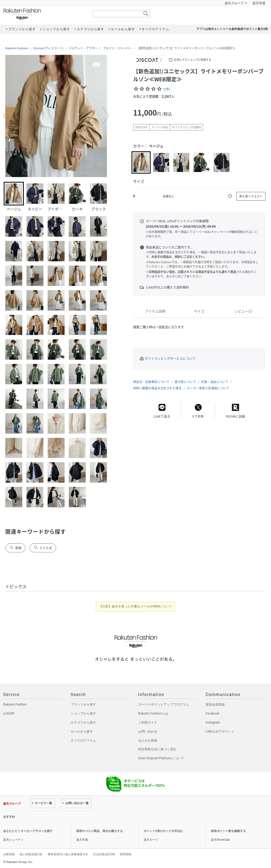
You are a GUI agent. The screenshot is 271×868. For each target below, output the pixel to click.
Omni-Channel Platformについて (161, 758)
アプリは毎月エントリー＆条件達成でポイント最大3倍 (232, 29)
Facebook (213, 713)
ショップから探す (83, 713)
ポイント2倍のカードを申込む (163, 831)
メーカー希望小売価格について (208, 388)
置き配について (185, 382)
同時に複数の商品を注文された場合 (157, 388)
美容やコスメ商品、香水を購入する (100, 831)
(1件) (167, 89)
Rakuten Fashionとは (153, 713)
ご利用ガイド (148, 722)
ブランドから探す (83, 704)
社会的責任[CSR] (104, 854)
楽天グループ (234, 3)
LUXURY (9, 713)
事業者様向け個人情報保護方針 (68, 854)
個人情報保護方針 (31, 854)
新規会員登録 (215, 704)
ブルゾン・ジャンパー (117, 48)
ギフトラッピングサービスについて (170, 359)
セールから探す (82, 732)
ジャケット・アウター (83, 48)
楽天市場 (259, 3)
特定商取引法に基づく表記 (157, 749)
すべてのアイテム (83, 741)
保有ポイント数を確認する (228, 831)
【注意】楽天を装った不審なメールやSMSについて (136, 606)
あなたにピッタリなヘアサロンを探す (28, 831)
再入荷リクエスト (251, 196)
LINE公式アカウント (220, 732)
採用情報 (125, 854)
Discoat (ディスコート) (48, 48)
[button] (6, 116)
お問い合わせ (148, 732)
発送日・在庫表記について (151, 382)
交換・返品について (215, 382)
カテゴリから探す (83, 722)
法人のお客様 (148, 741)
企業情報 (9, 854)
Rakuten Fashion (44, 14)
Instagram (213, 722)
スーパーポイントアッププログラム (164, 704)
